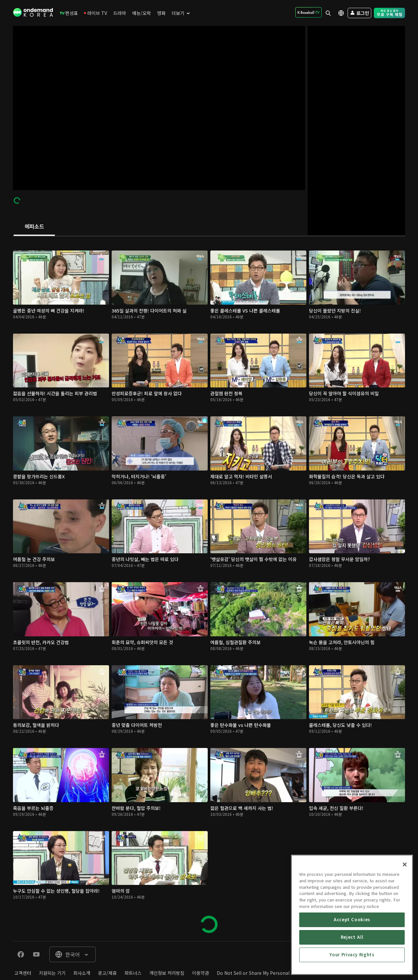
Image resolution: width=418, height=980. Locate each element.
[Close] (405, 911)
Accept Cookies (352, 966)
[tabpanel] (209, 589)
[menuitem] (69, 13)
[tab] (34, 227)
